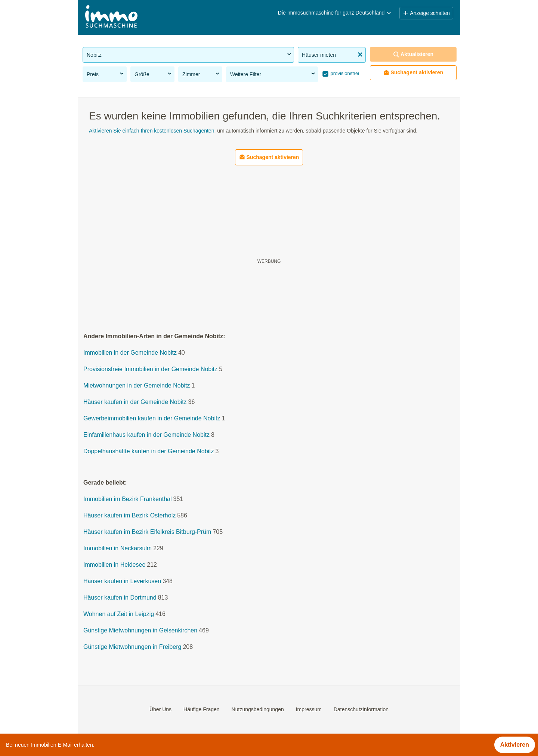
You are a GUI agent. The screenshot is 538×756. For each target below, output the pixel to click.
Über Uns (160, 709)
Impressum (309, 709)
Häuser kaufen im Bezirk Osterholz (129, 516)
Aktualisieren (413, 54)
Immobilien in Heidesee (114, 565)
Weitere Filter (273, 74)
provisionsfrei (344, 73)
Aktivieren (515, 745)
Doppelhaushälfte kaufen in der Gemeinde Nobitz (149, 452)
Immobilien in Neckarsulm (118, 549)
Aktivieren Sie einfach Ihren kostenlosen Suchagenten (151, 131)
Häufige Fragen (202, 709)
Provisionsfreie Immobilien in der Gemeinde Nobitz (150, 369)
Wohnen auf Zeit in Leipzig (119, 614)
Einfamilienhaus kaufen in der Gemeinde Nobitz (146, 435)
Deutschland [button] (374, 13)
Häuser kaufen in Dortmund (120, 598)
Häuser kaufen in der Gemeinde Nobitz (135, 402)
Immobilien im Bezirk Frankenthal (128, 499)
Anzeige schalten (426, 13)
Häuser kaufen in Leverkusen (122, 581)
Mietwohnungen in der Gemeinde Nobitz (137, 386)
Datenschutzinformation (361, 709)
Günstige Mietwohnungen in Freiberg (132, 647)
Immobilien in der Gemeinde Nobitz (130, 353)
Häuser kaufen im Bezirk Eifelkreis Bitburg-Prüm (147, 532)
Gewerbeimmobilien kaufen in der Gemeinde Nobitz (152, 419)
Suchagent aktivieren (413, 73)
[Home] (111, 17)
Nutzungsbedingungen (258, 709)
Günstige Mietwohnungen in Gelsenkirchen (140, 631)
